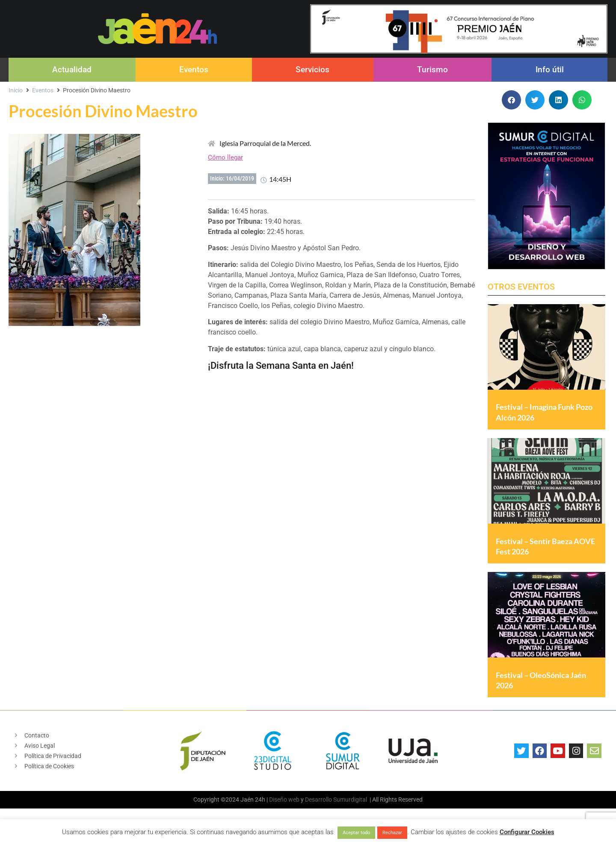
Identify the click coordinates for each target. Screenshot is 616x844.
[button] (511, 100)
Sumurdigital (350, 808)
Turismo (432, 70)
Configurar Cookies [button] (527, 832)
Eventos (194, 70)
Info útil (550, 70)
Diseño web (284, 808)
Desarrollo (318, 808)
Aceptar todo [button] (356, 833)
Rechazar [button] (392, 833)
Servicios (312, 70)
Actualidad (72, 70)
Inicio (16, 90)
